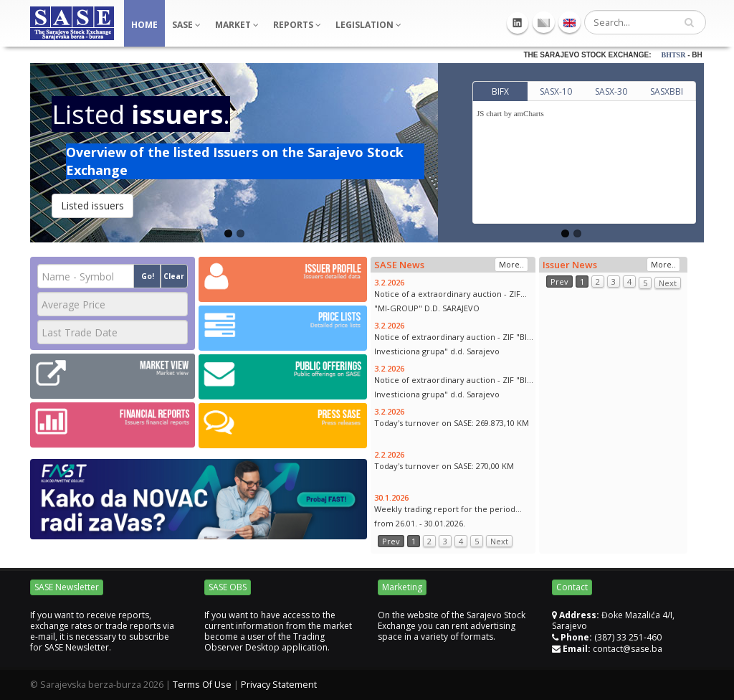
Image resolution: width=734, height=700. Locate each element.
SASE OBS (228, 587)
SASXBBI (667, 91)
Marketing (402, 587)
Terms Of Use (202, 685)
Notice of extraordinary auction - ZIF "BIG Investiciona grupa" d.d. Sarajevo (454, 344)
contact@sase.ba (628, 649)
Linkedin (518, 23)
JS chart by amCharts (510, 113)
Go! (148, 276)
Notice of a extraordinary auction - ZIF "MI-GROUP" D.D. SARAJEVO (447, 301)
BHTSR (686, 55)
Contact (572, 587)
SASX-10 (556, 91)
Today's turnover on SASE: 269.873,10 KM (452, 423)
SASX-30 (611, 91)
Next (499, 541)
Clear (174, 276)
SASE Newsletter (67, 587)
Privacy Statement (279, 685)
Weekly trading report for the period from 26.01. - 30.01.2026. (445, 516)
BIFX (500, 91)
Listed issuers (92, 205)
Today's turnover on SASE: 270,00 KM (444, 466)
